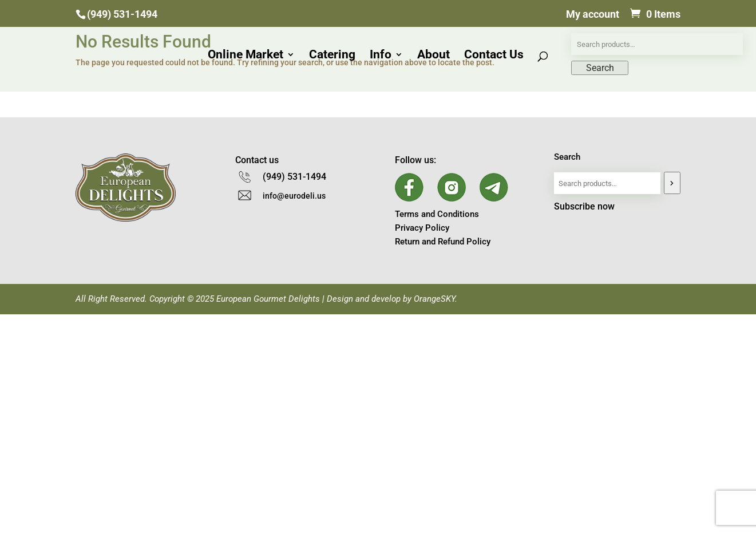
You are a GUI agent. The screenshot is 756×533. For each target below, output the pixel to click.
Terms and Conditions (437, 214)
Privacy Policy (422, 228)
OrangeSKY (434, 299)
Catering (332, 56)
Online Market (246, 56)
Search (567, 157)
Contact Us (494, 56)
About (434, 56)
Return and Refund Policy (443, 242)
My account (593, 15)
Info (381, 56)
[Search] (672, 183)
